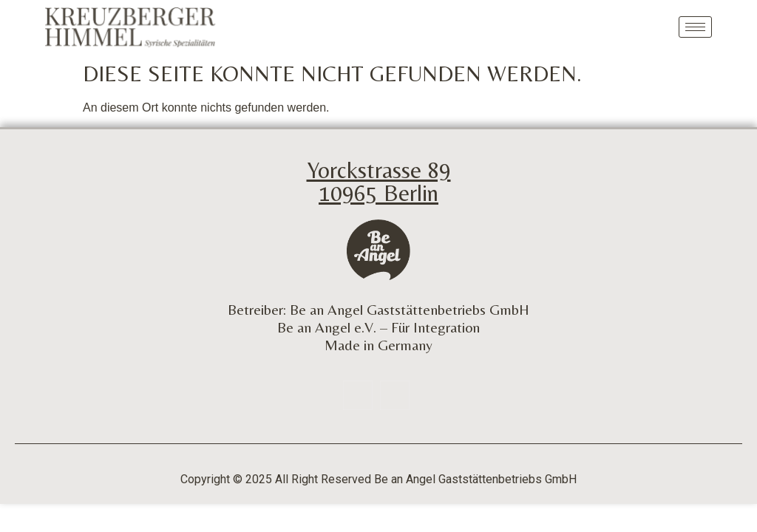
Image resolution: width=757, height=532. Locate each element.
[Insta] (395, 395)
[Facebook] (358, 395)
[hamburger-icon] (695, 27)
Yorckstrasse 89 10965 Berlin (379, 181)
